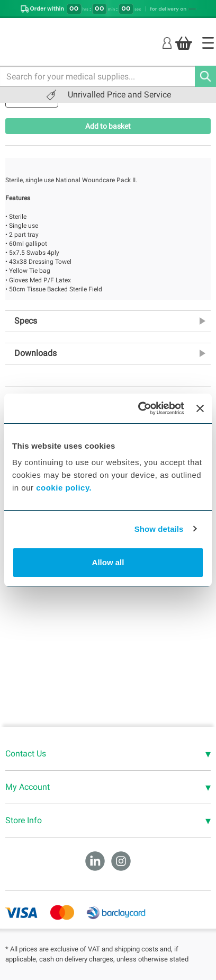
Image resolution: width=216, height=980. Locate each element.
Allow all (108, 562)
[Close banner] (200, 408)
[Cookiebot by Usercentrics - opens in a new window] (139, 408)
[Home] (208, 43)
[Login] (167, 43)
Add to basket (108, 126)
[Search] (205, 76)
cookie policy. (64, 488)
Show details (159, 529)
